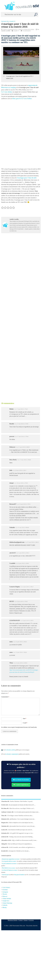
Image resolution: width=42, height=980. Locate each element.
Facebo (4, 890)
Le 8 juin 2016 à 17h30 (21, 601)
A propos (31, 920)
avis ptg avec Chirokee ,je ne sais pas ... (19, 851)
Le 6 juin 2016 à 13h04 (23, 563)
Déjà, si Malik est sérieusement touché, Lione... (25, 840)
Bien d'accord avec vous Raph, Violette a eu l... (22, 808)
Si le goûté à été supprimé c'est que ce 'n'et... (22, 833)
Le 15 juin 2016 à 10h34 (21, 663)
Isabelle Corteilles (6, 31)
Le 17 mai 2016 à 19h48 (24, 460)
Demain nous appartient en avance (11, 859)
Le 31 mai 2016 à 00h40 (22, 527)
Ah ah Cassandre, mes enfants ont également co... (22, 847)
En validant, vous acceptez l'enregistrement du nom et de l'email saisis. (19, 727)
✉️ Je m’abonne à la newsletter (21, 780)
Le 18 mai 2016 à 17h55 (21, 483)
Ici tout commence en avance (9, 864)
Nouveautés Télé (5, 21)
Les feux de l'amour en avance (10, 870)
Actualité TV (12, 21)
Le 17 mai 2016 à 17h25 (21, 409)
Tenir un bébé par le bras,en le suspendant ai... (20, 844)
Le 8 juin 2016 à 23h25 (27, 620)
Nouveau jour (5, 875)
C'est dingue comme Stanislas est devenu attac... (20, 815)
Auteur (26, 920)
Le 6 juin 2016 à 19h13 (27, 587)
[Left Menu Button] (2, 6)
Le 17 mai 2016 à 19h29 (23, 447)
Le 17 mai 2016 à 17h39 (22, 424)
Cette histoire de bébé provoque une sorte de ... (21, 830)
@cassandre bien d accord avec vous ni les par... (22, 826)
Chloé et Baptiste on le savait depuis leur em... (21, 823)
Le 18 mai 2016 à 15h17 (20, 470)
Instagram (5, 892)
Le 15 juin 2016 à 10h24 (20, 652)
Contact (21, 920)
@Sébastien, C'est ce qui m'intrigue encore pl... (22, 819)
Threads (5, 894)
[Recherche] (36, 15)
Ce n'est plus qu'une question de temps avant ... (27, 812)
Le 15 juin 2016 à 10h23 (20, 642)
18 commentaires (27, 31)
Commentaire (5, 697)
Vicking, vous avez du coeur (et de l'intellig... (21, 837)
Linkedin (5, 905)
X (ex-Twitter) (6, 887)
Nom (25, 719)
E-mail (25, 723)
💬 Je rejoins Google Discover (21, 785)
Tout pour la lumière (19, 875)
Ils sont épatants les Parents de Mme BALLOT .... (22, 805)
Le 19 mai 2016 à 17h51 (24, 504)
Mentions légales (13, 920)
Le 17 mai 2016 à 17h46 (22, 436)
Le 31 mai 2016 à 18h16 (32, 542)
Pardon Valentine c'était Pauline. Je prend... (22, 801)
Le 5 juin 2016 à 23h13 (23, 553)
